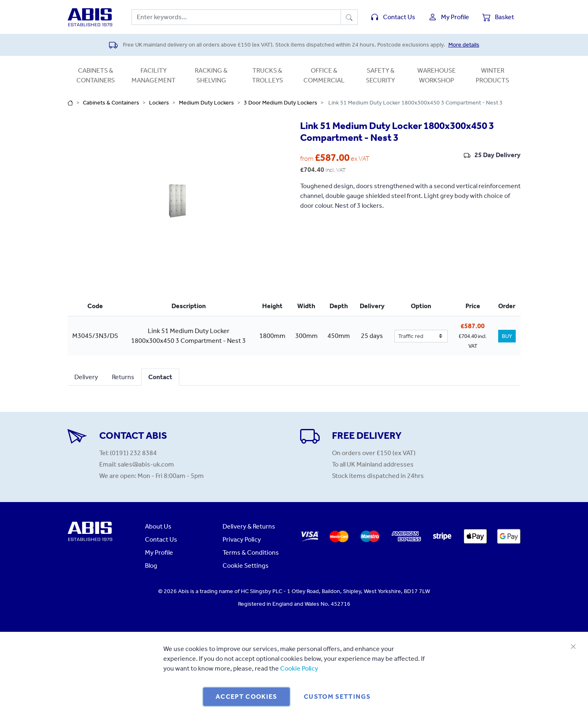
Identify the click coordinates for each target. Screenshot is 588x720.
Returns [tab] (123, 377)
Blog (151, 566)
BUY (507, 336)
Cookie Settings (246, 566)
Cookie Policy (299, 668)
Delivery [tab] (86, 377)
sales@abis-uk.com (146, 464)
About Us (158, 526)
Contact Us (161, 539)
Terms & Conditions (251, 552)
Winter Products (492, 75)
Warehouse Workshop (437, 75)
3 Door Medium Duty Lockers (281, 103)
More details (464, 45)
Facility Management (154, 75)
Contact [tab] (160, 377)
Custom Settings (337, 697)
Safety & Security (380, 75)
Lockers (159, 103)
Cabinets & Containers (96, 75)
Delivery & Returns (249, 526)
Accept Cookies (246, 697)
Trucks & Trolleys (267, 75)
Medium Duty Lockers (206, 103)
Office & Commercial (324, 75)
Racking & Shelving (211, 75)
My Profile (159, 552)
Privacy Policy (242, 539)
